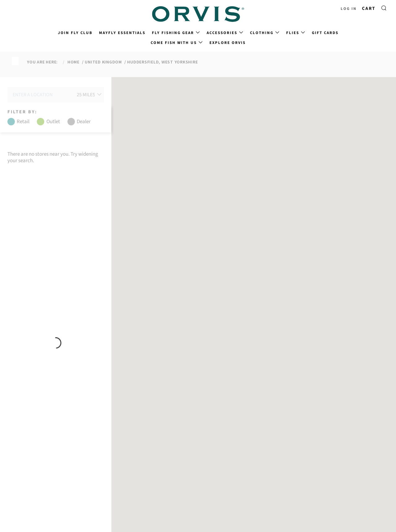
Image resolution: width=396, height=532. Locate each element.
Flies (293, 33)
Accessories (222, 33)
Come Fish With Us (174, 43)
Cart (369, 9)
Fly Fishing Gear (173, 33)
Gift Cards (325, 33)
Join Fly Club (75, 33)
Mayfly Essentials (122, 33)
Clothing (262, 33)
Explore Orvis (228, 43)
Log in (349, 9)
